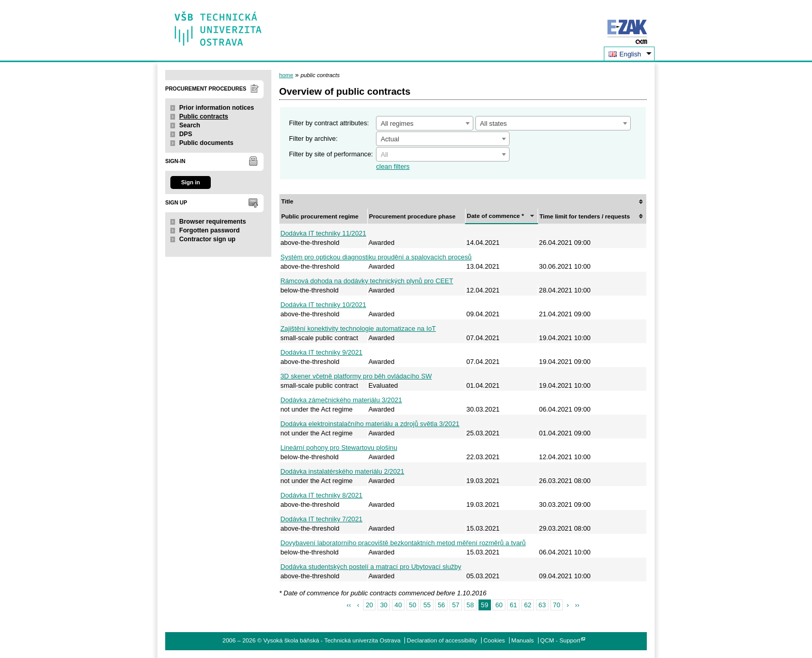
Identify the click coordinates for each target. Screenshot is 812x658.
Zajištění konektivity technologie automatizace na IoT (358, 328)
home (286, 75)
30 (384, 605)
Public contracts (204, 116)
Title (287, 201)
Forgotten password (209, 230)
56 (441, 605)
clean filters (393, 166)
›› (577, 605)
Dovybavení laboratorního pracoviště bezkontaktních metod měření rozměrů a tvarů (403, 543)
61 (513, 605)
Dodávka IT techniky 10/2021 (324, 305)
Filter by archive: (313, 138)
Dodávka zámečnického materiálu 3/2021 (342, 400)
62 (528, 605)
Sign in (191, 182)
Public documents (206, 143)
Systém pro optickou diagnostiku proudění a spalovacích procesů (376, 257)
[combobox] (425, 123)
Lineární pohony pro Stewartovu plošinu (339, 448)
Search (190, 125)
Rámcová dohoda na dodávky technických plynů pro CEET (367, 281)
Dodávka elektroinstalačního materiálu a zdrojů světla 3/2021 (370, 424)
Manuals (523, 640)
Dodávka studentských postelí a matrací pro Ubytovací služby (371, 567)
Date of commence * (496, 216)
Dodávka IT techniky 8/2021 (322, 495)
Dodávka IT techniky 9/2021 (322, 352)
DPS (186, 134)
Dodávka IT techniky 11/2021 (324, 233)
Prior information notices (217, 108)
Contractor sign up (207, 239)
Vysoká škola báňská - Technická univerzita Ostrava (218, 25)
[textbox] (443, 155)
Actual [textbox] (390, 139)
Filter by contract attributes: (329, 123)
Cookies (495, 640)
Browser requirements (213, 222)
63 (542, 605)
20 (369, 605)
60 (499, 605)
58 (470, 605)
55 (427, 605)
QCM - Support (560, 640)
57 (456, 605)
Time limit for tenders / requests (585, 216)
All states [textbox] (494, 123)
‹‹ (349, 605)
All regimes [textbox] (397, 123)
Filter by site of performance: (331, 154)
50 (413, 605)
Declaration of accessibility (442, 640)
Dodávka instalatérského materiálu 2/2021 (343, 471)
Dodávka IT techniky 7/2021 (322, 519)
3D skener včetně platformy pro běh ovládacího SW (356, 376)
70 (557, 605)
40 (398, 605)
